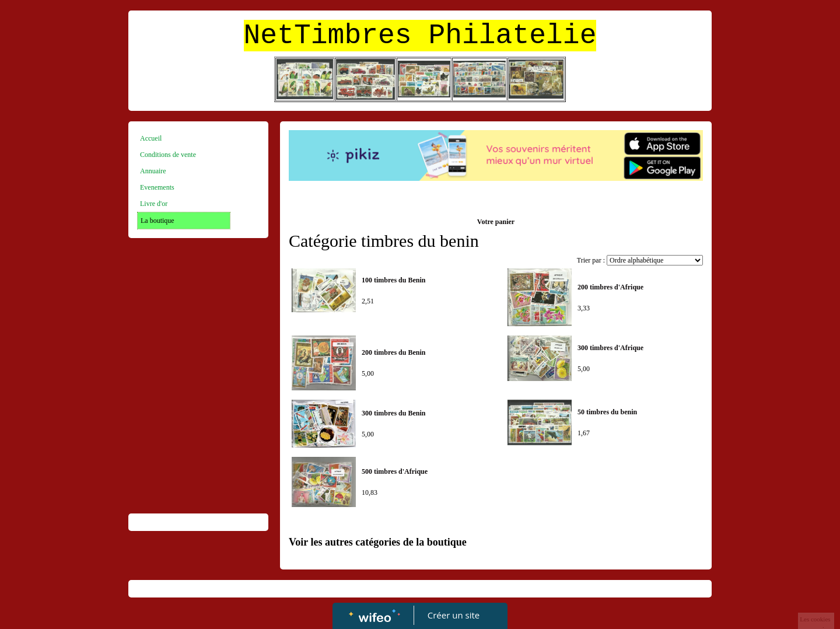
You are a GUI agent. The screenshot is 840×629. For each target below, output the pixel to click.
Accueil (151, 138)
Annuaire (153, 171)
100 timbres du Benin (393, 280)
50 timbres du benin (607, 412)
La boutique (157, 221)
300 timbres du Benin (393, 413)
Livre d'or (154, 204)
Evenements (157, 187)
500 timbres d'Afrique (395, 471)
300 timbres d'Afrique (610, 348)
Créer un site (454, 615)
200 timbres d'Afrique (610, 287)
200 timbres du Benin (393, 352)
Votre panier (496, 222)
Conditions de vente (168, 155)
